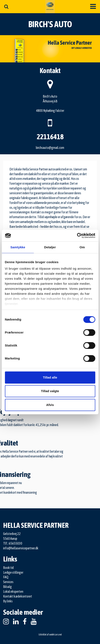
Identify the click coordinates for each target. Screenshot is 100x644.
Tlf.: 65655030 (13, 543)
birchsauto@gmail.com (50, 148)
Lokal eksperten (13, 591)
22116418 (50, 137)
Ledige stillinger (13, 572)
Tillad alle (50, 377)
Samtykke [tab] (18, 247)
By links (8, 601)
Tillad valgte (50, 391)
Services (8, 582)
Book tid (8, 568)
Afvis (50, 405)
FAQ (6, 577)
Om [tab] (82, 247)
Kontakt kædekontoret (18, 596)
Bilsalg (7, 587)
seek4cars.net (55, 635)
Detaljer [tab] (50, 247)
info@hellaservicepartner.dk (21, 548)
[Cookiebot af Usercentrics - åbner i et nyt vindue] (77, 236)
